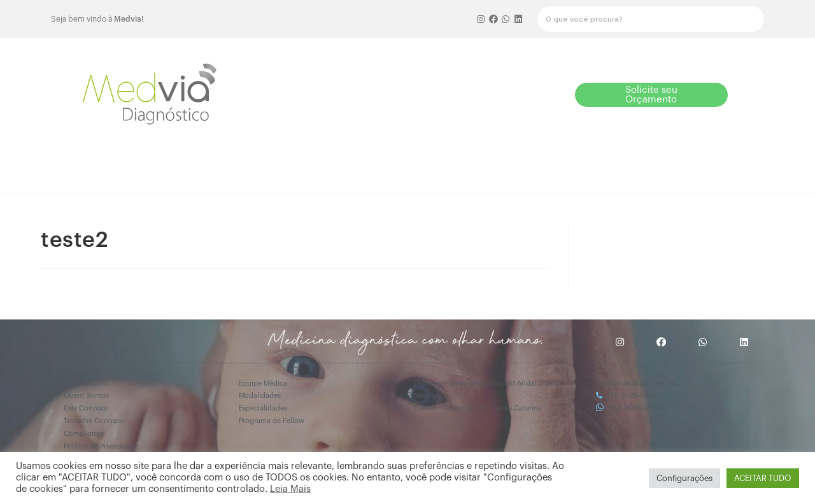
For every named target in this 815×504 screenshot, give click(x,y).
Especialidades (606, 167)
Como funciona (300, 167)
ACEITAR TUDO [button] (763, 478)
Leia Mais (290, 489)
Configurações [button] (684, 478)
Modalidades (530, 167)
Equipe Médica (453, 167)
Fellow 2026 (378, 167)
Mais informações (690, 171)
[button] (485, 94)
